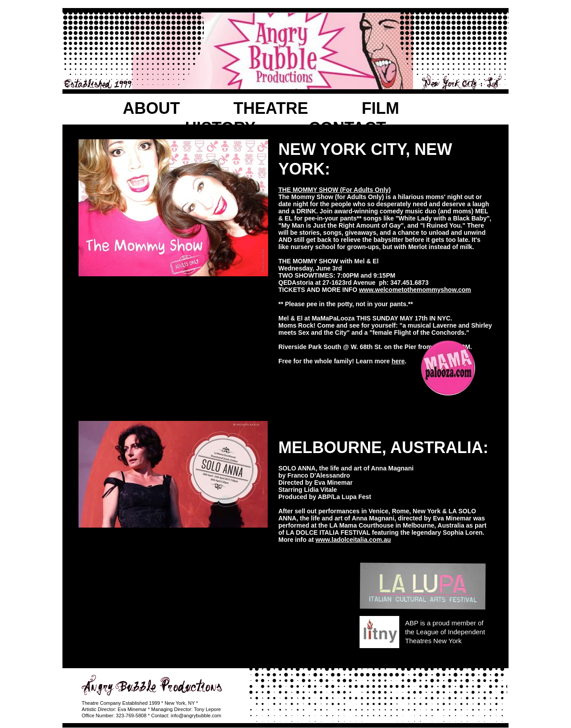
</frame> (173, 593)
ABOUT (151, 108)
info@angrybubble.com (196, 716)
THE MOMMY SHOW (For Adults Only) (335, 190)
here (398, 361)
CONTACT (347, 128)
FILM (381, 108)
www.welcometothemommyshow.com (415, 290)
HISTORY (220, 128)
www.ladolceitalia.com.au (353, 540)
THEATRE (271, 108)
